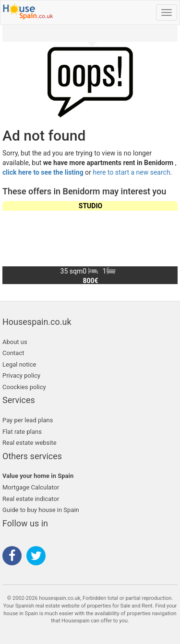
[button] (166, 242)
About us (15, 342)
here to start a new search (131, 172)
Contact (13, 353)
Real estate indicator (31, 499)
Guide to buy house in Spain (41, 510)
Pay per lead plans (28, 420)
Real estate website (30, 443)
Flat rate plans (22, 432)
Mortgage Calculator (31, 487)
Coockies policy (24, 387)
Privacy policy (21, 376)
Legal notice (19, 364)
